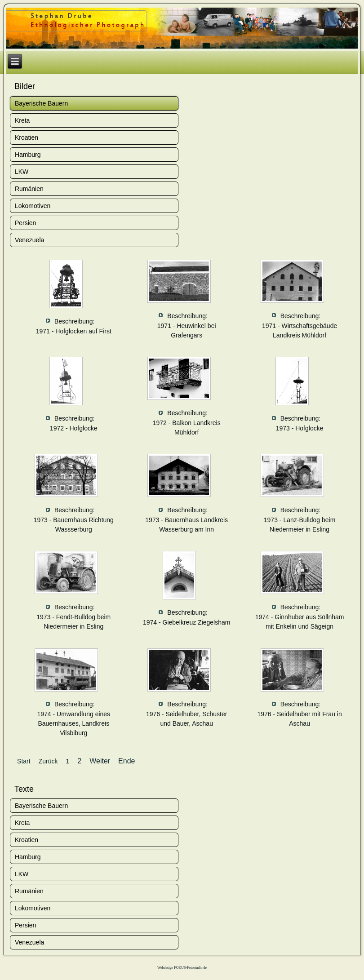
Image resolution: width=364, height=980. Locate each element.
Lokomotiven (33, 206)
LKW (22, 172)
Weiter (100, 761)
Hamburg (28, 155)
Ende (127, 761)
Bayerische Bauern (41, 103)
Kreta (22, 120)
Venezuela (29, 240)
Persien (25, 223)
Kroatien (27, 137)
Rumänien (29, 189)
